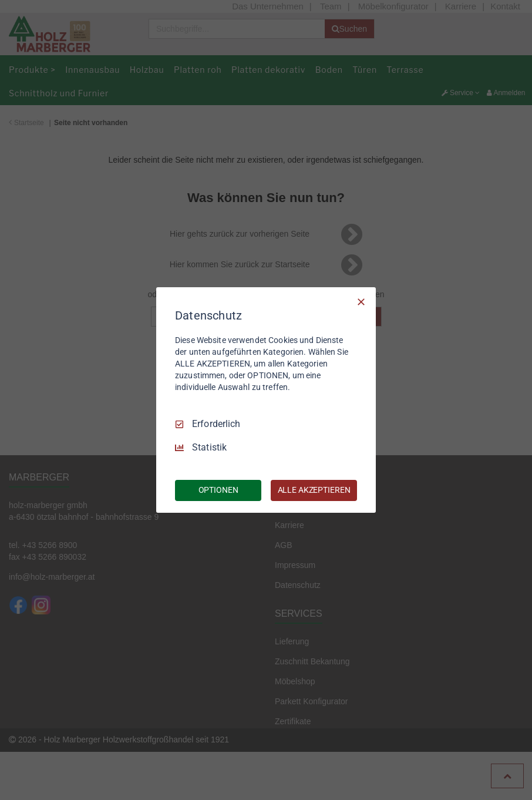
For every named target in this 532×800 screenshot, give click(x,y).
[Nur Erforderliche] (361, 302)
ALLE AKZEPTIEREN (314, 490)
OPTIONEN (218, 490)
